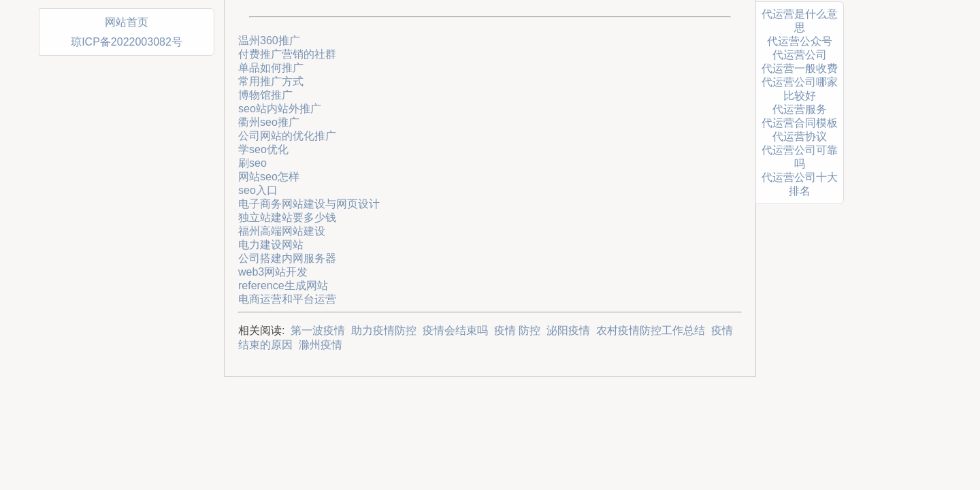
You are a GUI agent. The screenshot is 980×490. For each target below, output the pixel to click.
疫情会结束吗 (455, 330)
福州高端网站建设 (282, 231)
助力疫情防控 (384, 330)
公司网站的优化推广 (287, 136)
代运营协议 (800, 136)
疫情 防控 (517, 330)
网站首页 (127, 22)
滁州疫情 (321, 345)
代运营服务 (800, 109)
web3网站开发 (273, 272)
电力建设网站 (271, 245)
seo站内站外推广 (280, 109)
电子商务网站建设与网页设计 (309, 204)
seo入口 (258, 190)
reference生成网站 (283, 285)
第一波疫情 (318, 330)
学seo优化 (263, 149)
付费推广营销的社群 (287, 54)
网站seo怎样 (269, 177)
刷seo (252, 163)
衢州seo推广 (269, 122)
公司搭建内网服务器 (287, 258)
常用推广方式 (271, 81)
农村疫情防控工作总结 (651, 330)
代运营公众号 (800, 41)
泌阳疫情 (568, 330)
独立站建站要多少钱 (287, 217)
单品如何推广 (271, 68)
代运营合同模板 (800, 123)
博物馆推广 (265, 95)
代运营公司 (800, 55)
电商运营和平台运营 (287, 299)
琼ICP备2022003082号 (127, 42)
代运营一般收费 (800, 68)
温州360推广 (269, 40)
